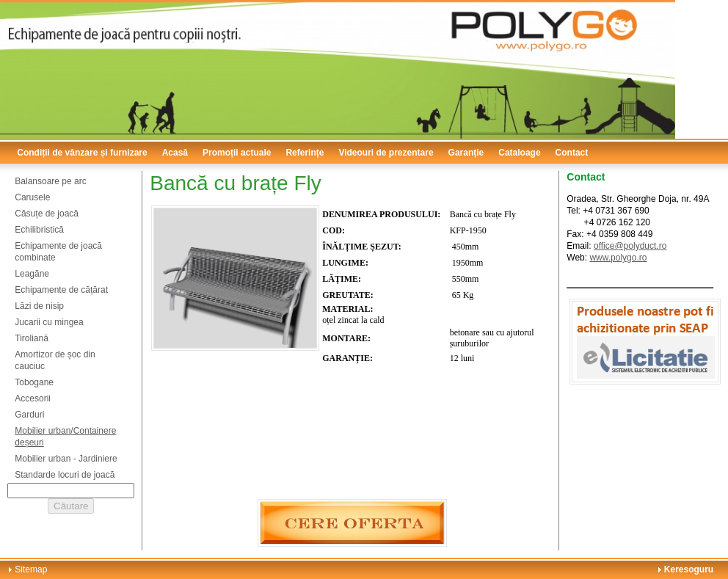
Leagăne (32, 274)
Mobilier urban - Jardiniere (66, 459)
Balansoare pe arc (50, 181)
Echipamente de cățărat (61, 290)
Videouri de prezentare (386, 153)
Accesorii (33, 398)
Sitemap (31, 569)
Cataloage (519, 153)
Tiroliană (32, 338)
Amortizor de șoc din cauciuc (55, 360)
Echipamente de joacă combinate (58, 252)
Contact (572, 153)
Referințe (305, 153)
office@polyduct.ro (630, 246)
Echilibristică (39, 230)
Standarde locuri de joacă (65, 475)
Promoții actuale (237, 153)
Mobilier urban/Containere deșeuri (65, 437)
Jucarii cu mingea (49, 322)
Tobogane (34, 382)
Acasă (175, 153)
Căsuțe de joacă (47, 214)
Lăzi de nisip (39, 306)
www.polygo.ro (618, 258)
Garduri (29, 415)
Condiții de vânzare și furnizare (82, 153)
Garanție (466, 153)
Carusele (32, 197)
